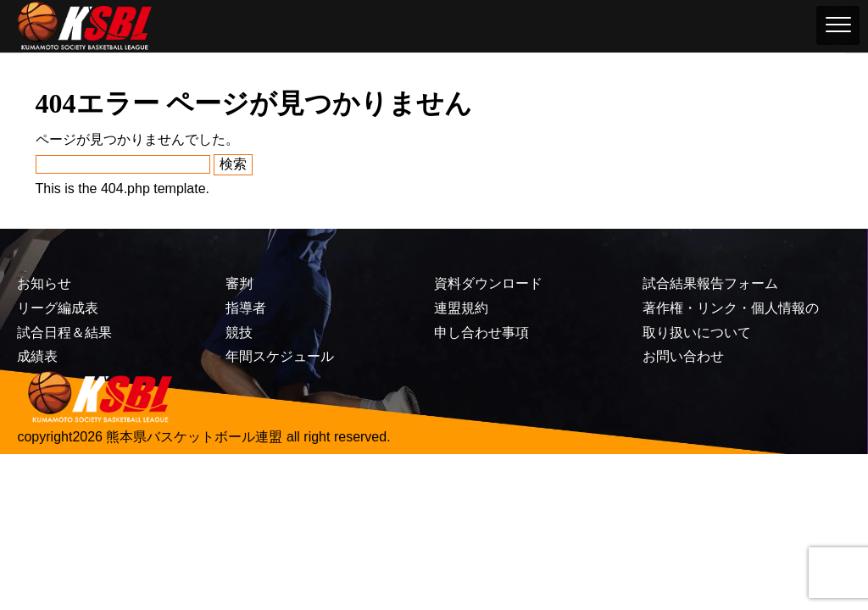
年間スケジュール (280, 356)
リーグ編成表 (58, 308)
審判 (239, 283)
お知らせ (44, 283)
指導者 (246, 308)
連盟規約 (461, 308)
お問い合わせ (683, 356)
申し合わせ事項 (481, 333)
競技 (239, 333)
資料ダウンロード (488, 283)
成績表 (37, 356)
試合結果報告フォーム (710, 283)
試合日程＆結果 (64, 333)
